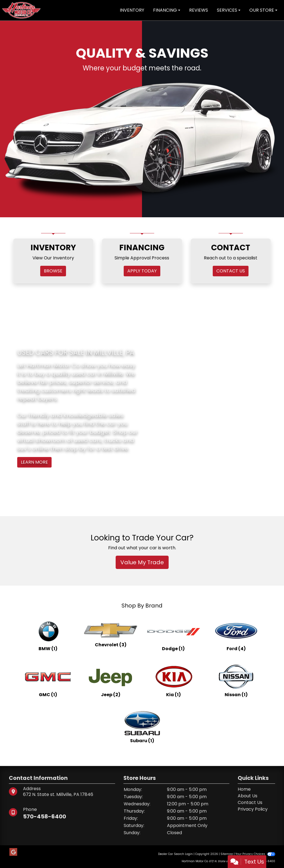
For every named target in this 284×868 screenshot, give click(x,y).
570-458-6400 (45, 816)
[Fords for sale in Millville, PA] (236, 634)
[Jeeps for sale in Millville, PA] (111, 680)
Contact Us (250, 802)
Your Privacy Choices (255, 854)
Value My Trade (142, 562)
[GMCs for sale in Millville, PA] (48, 680)
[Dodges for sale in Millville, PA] (173, 634)
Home (244, 789)
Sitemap (227, 854)
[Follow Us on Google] (13, 852)
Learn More (34, 462)
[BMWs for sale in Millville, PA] (48, 634)
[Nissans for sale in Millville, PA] (236, 680)
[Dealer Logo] (21, 10)
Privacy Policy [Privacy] (253, 809)
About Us (248, 796)
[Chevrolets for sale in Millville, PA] (111, 634)
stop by (75, 448)
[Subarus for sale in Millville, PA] (142, 726)
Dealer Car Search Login (175, 854)
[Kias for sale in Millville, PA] (173, 680)
